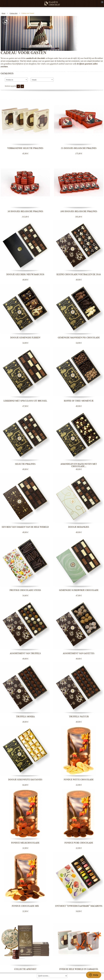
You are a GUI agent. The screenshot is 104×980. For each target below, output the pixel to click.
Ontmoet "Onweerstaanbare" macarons (79, 906)
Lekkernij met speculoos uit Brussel (25, 401)
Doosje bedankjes (79, 527)
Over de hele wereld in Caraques (79, 969)
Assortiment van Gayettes (79, 653)
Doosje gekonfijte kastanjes (25, 780)
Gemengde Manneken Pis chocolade (79, 338)
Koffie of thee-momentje (79, 401)
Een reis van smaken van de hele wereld (25, 527)
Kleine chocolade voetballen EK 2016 (79, 274)
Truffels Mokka (25, 717)
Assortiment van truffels (25, 653)
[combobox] (16, 80)
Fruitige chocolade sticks (25, 590)
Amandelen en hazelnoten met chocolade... (79, 465)
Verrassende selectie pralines (25, 148)
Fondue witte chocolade (79, 780)
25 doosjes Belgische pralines (79, 148)
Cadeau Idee (14, 13)
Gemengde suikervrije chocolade (79, 590)
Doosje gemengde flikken (25, 338)
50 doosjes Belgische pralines (25, 211)
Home (3, 13)
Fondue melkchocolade (25, 843)
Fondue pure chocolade (79, 843)
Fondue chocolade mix (25, 906)
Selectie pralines (25, 464)
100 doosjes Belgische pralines (79, 211)
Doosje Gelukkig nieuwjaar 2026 (25, 274)
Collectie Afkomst (25, 969)
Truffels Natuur (79, 717)
